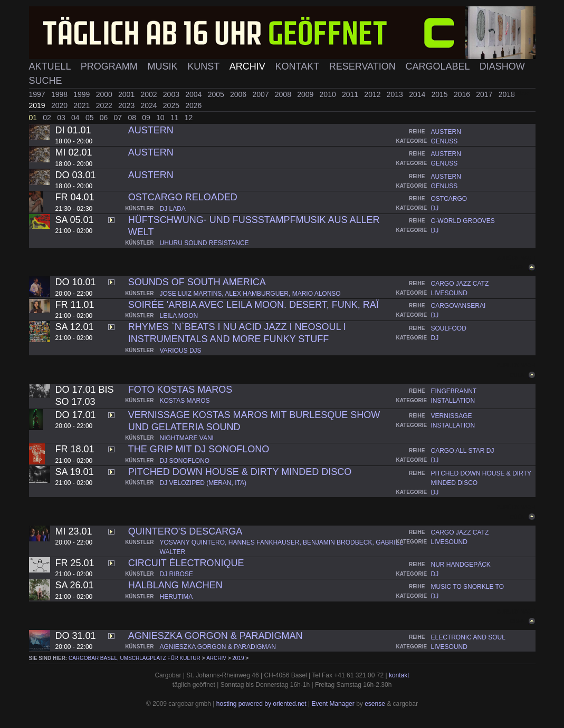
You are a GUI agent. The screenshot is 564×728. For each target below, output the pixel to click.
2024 (150, 105)
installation (453, 401)
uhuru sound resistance (204, 243)
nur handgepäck (461, 565)
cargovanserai (458, 306)
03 (62, 118)
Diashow (502, 66)
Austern (151, 130)
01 (34, 118)
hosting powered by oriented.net (261, 704)
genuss (444, 141)
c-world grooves (463, 221)
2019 (38, 105)
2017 (485, 94)
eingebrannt (454, 391)
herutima (176, 597)
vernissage (452, 416)
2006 (239, 94)
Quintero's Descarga (185, 531)
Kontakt (299, 66)
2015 (441, 94)
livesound (449, 293)
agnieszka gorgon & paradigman (218, 647)
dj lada (173, 209)
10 (161, 118)
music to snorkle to (467, 587)
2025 (172, 105)
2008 (284, 94)
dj (435, 208)
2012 (373, 94)
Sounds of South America (197, 282)
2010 (329, 94)
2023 (127, 105)
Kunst (205, 66)
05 (90, 118)
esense (375, 704)
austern (446, 132)
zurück (518, 94)
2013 (396, 94)
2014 (418, 94)
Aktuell (51, 66)
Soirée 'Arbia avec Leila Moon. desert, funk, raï (254, 305)
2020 (60, 105)
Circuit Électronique (186, 563)
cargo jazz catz (460, 284)
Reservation (364, 66)
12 (189, 118)
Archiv (249, 66)
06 (105, 118)
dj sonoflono (185, 461)
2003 (172, 94)
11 (175, 118)
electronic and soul (468, 637)
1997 (38, 94)
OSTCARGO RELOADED (183, 197)
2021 (83, 105)
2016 (463, 94)
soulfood (449, 328)
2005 (217, 94)
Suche (46, 81)
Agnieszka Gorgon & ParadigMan (216, 636)
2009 (306, 94)
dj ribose (176, 574)
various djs (181, 351)
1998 (60, 94)
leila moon (179, 316)
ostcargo (449, 199)
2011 (351, 94)
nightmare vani (187, 438)
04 (76, 118)
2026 (193, 105)
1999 (83, 94)
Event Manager (333, 704)
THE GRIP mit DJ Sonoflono (199, 449)
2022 (105, 105)
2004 (194, 94)
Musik (164, 66)
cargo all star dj (463, 451)
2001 (127, 94)
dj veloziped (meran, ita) (203, 483)
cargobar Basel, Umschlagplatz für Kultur (135, 658)
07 (119, 118)
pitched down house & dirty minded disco (240, 472)
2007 (261, 94)
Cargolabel (439, 66)
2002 (150, 94)
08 (133, 118)
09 (147, 118)
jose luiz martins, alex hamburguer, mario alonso (250, 294)
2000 (105, 94)
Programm (111, 66)
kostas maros (185, 401)
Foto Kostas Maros (180, 390)
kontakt (399, 675)
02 (48, 118)
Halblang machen (175, 585)
